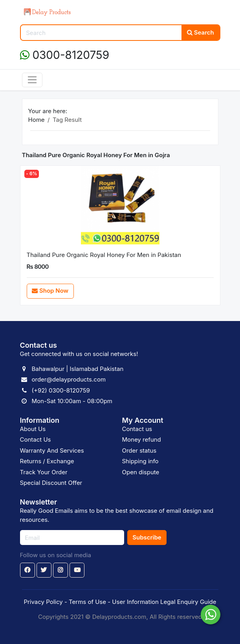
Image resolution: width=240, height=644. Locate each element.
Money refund (142, 439)
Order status (139, 450)
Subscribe (147, 537)
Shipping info (140, 461)
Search (201, 32)
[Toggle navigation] (32, 80)
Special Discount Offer (51, 483)
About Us (33, 429)
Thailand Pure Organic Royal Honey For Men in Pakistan (104, 255)
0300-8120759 (65, 55)
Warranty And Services (52, 450)
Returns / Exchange (47, 461)
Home (37, 120)
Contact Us (36, 439)
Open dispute (141, 472)
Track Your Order (44, 472)
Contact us (137, 429)
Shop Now (50, 291)
